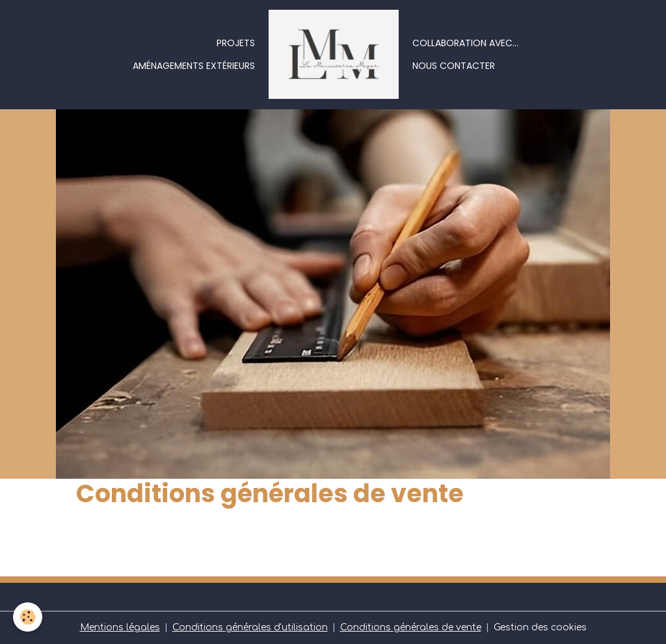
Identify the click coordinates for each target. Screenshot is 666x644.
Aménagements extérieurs (194, 66)
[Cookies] (28, 617)
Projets (236, 43)
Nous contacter (454, 66)
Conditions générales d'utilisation (250, 627)
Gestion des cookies (540, 627)
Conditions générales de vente (411, 627)
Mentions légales (120, 627)
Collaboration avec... (465, 43)
